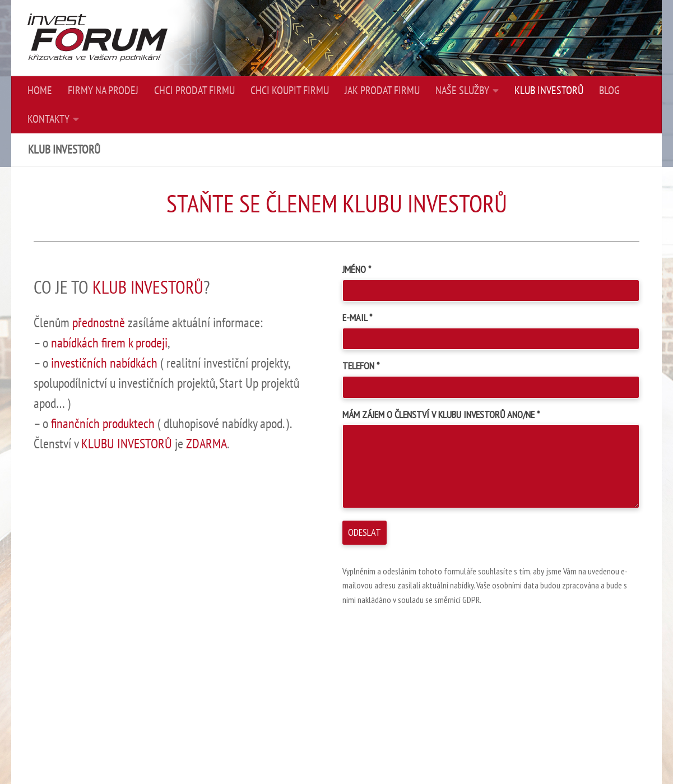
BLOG (609, 91)
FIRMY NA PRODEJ (103, 91)
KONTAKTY (48, 119)
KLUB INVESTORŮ (549, 91)
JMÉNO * (357, 269)
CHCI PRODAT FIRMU (194, 91)
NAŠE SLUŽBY (462, 91)
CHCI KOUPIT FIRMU (290, 91)
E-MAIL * (357, 317)
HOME (40, 91)
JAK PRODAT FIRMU (382, 91)
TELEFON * (361, 366)
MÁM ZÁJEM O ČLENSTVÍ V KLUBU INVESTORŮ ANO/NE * (441, 414)
